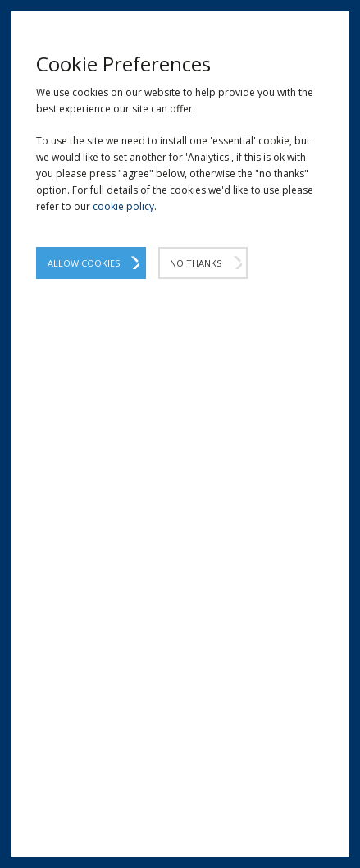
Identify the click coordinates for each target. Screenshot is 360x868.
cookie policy (123, 206)
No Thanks (196, 263)
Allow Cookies (84, 263)
